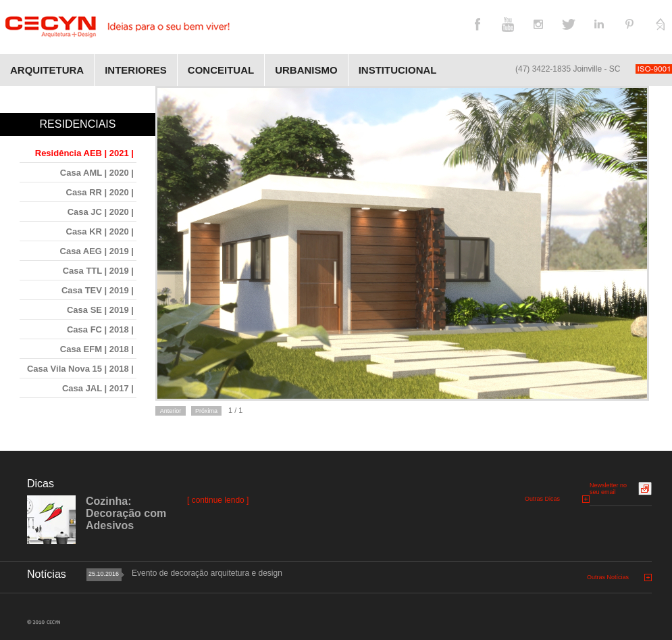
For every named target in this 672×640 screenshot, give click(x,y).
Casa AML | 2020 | (97, 173)
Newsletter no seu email (608, 489)
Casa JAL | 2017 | (98, 388)
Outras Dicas (542, 499)
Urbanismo (306, 70)
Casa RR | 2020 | (100, 192)
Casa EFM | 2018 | (97, 349)
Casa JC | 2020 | (101, 212)
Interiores (136, 70)
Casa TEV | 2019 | (98, 290)
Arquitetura (47, 70)
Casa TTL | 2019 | (98, 271)
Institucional (398, 70)
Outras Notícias (608, 577)
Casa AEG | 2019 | (97, 251)
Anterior (171, 411)
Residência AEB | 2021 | (84, 153)
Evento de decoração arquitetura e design (207, 573)
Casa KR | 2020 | (100, 231)
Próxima (206, 411)
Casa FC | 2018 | (100, 329)
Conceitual (221, 70)
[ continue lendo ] (218, 500)
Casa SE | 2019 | (100, 310)
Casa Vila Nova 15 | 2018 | (80, 369)
